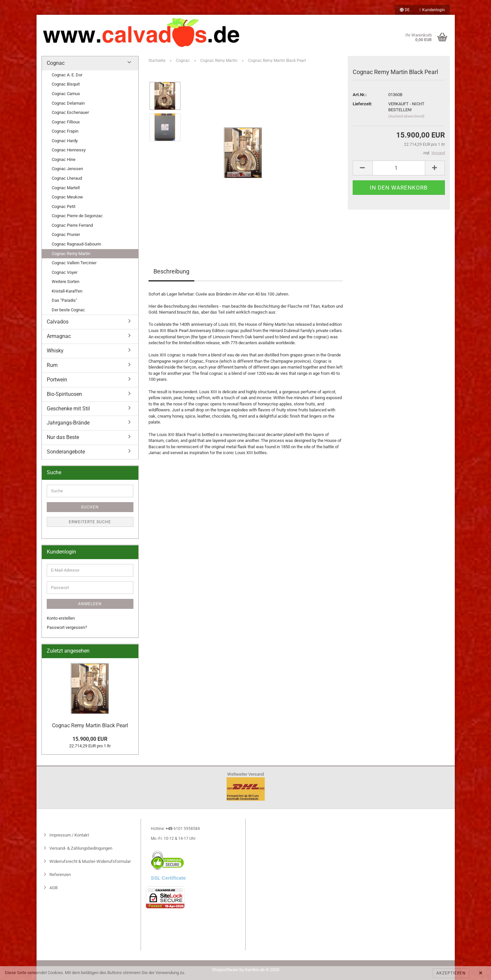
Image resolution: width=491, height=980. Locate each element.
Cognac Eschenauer (70, 112)
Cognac (56, 63)
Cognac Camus (66, 94)
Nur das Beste (63, 437)
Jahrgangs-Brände (68, 423)
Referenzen (60, 875)
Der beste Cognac (68, 310)
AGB (53, 888)
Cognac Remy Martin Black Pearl (90, 725)
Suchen (90, 507)
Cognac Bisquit (66, 84)
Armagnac (59, 336)
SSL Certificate (168, 878)
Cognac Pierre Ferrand (72, 225)
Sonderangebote (66, 452)
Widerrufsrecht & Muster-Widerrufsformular (90, 861)
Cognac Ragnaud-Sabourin (76, 244)
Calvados (58, 322)
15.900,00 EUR (90, 739)
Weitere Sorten (66, 282)
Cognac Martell (66, 188)
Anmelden (90, 604)
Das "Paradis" (64, 300)
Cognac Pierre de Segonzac (77, 216)
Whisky (55, 351)
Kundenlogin (432, 10)
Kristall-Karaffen (67, 291)
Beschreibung (171, 271)
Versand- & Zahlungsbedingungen (80, 848)
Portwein (57, 380)
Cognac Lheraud (67, 178)
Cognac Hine (64, 159)
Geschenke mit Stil (68, 409)
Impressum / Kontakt (69, 835)
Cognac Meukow (67, 197)
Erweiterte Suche (90, 522)
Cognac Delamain (68, 103)
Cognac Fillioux (66, 122)
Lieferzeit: (362, 104)
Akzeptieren (451, 973)
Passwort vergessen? (67, 627)
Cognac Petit (64, 206)
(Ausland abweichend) (406, 116)
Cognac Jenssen (67, 169)
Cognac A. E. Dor (67, 75)
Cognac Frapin (65, 131)
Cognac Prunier (66, 234)
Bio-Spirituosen (64, 394)
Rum (52, 365)
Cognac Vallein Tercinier (74, 263)
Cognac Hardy (65, 141)
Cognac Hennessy (69, 150)
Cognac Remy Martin (71, 254)
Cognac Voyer (65, 272)
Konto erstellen (61, 618)
